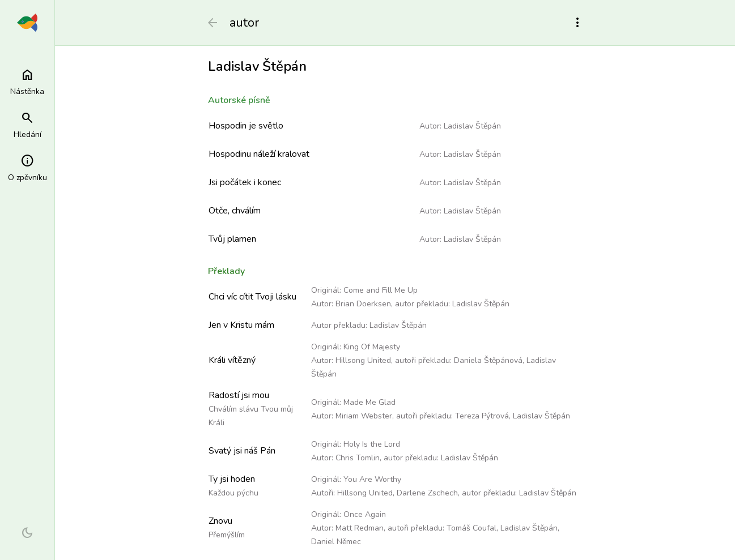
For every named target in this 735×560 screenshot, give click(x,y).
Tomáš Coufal (471, 528)
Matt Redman (360, 528)
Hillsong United (363, 360)
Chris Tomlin (358, 458)
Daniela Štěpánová (488, 360)
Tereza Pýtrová (482, 416)
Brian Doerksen (363, 304)
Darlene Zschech (427, 493)
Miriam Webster (364, 416)
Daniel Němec (336, 542)
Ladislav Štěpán (472, 126)
